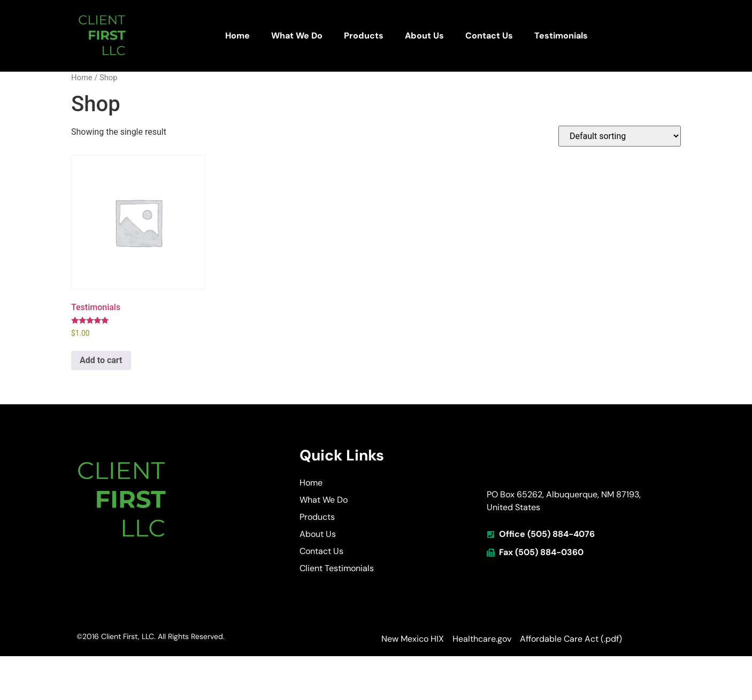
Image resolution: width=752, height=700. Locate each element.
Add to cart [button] (101, 360)
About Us (424, 36)
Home (237, 36)
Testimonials (561, 36)
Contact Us (489, 36)
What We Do (297, 36)
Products (364, 36)
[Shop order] (620, 136)
